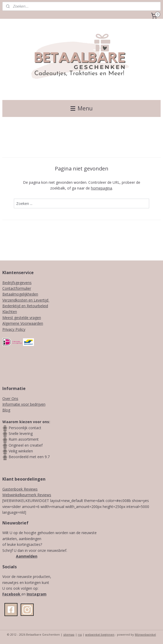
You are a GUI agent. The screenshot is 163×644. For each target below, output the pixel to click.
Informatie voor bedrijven (24, 404)
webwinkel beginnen (100, 634)
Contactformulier (17, 288)
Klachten (10, 312)
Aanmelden (27, 556)
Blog (6, 410)
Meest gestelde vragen (22, 318)
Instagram (37, 594)
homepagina (101, 188)
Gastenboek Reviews (20, 489)
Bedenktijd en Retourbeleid (25, 306)
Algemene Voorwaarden (23, 323)
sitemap (69, 634)
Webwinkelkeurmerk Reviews (27, 495)
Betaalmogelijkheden (20, 294)
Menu (82, 108)
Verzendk (10, 300)
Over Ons (10, 398)
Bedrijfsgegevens (17, 283)
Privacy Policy (14, 329)
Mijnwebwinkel (145, 634)
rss (80, 634)
